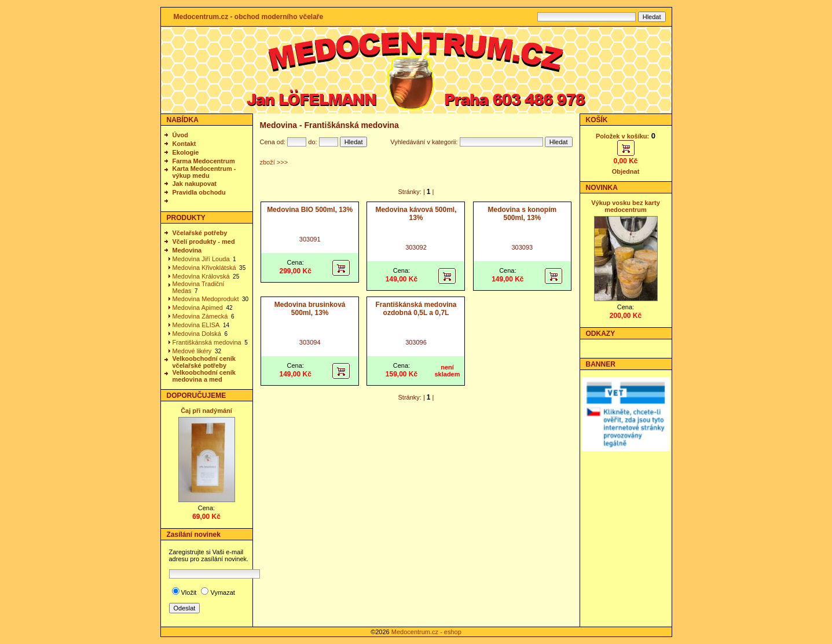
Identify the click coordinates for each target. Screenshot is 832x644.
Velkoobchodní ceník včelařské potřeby (204, 362)
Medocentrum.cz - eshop (426, 632)
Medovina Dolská (197, 334)
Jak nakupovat (195, 184)
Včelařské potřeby (200, 233)
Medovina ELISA (196, 325)
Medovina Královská (201, 276)
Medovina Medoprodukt (206, 299)
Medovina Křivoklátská (204, 268)
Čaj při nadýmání (206, 411)
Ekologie (186, 152)
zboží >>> (274, 162)
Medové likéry (192, 351)
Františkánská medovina (207, 342)
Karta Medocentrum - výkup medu (204, 172)
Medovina (187, 250)
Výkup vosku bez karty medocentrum (626, 206)
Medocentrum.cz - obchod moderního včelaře (249, 17)
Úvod (181, 135)
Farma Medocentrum (204, 161)
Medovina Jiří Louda (201, 259)
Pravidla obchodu (199, 192)
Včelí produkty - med (204, 241)
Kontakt (184, 144)
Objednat (626, 171)
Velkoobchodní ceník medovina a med (204, 376)
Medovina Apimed (198, 308)
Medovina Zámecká (200, 316)
